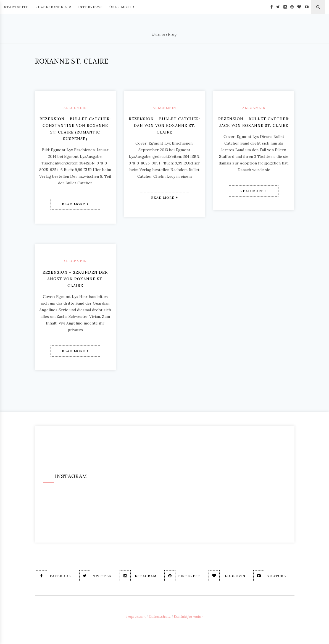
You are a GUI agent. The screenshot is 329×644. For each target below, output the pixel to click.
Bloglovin (227, 576)
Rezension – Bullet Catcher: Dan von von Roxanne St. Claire (164, 125)
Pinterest (182, 576)
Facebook (54, 576)
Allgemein (75, 108)
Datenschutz (160, 616)
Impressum (136, 616)
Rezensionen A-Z (53, 7)
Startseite (16, 7)
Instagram (138, 576)
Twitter (95, 576)
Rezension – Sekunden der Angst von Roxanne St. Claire (75, 279)
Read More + (75, 204)
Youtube (270, 576)
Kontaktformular (188, 616)
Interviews (90, 7)
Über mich (122, 6)
